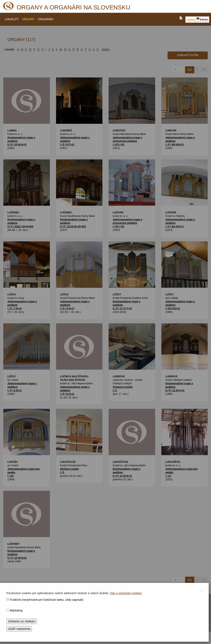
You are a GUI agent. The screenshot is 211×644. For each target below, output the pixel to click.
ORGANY (28, 19)
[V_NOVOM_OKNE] (197, 20)
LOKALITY (12, 19)
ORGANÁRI (46, 19)
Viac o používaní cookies (126, 593)
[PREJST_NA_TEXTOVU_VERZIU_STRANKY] (181, 18)
